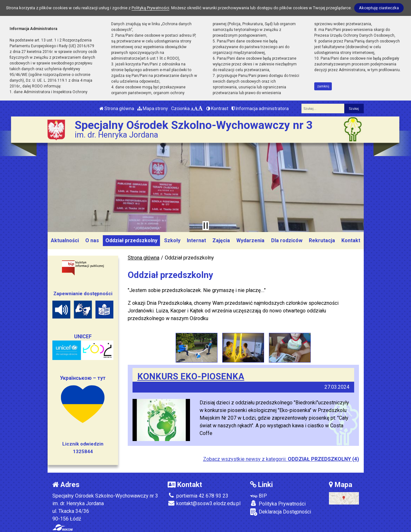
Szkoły (172, 240)
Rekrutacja (322, 240)
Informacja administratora (260, 109)
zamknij (323, 86)
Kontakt (351, 240)
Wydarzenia (250, 240)
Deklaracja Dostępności (281, 512)
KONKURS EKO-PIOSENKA (191, 376)
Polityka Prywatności (278, 503)
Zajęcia (221, 240)
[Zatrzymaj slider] (206, 226)
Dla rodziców (287, 240)
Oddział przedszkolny (131, 240)
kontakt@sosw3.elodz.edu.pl (204, 503)
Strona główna (117, 109)
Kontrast (217, 109)
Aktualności (65, 240)
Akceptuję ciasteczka (379, 8)
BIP (259, 495)
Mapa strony (153, 109)
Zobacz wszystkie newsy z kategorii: (281, 459)
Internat (196, 240)
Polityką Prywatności (150, 8)
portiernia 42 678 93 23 (198, 495)
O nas (92, 240)
